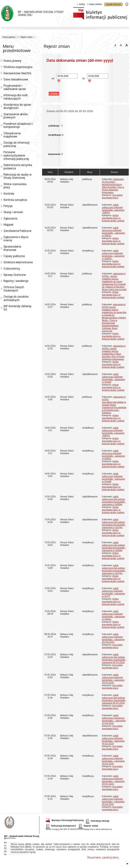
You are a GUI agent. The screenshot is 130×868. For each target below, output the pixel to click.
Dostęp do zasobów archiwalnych (16, 298)
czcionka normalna (115, 45)
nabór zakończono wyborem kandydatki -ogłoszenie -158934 (113, 209)
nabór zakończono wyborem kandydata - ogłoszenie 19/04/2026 (113, 800)
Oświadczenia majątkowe (12, 135)
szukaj (81, 4)
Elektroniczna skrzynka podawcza (18, 167)
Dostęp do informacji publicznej (17, 144)
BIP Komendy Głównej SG (17, 308)
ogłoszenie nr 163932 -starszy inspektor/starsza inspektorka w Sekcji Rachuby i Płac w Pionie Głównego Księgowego (114, 352)
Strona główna (9, 37)
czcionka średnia (121, 45)
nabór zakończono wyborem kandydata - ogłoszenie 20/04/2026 (113, 638)
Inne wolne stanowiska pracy (112, 196)
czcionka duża (127, 45)
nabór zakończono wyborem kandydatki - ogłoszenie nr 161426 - (113, 615)
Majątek (8, 225)
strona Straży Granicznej (127, 4)
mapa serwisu (95, 4)
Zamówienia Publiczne (18, 231)
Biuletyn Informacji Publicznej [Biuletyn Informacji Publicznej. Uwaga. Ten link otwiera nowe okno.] (65, 820)
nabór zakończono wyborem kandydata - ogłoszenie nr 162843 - (113, 255)
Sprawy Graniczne (15, 275)
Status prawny (12, 61)
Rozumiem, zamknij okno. (103, 857)
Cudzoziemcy (12, 269)
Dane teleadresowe (16, 79)
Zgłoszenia (10, 218)
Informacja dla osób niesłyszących (16, 97)
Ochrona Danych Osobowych (14, 289)
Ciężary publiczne (14, 256)
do (82, 79)
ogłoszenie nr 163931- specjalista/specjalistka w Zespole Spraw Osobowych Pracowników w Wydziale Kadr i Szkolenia (114, 405)
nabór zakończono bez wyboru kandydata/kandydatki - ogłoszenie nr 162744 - (114, 523)
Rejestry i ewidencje (16, 281)
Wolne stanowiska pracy (15, 186)
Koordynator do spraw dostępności (17, 106)
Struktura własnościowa (18, 262)
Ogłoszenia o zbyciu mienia (16, 239)
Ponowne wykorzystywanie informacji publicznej (16, 155)
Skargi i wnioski (13, 212)
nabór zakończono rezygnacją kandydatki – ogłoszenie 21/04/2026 (114, 719)
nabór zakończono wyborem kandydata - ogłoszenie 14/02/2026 (113, 740)
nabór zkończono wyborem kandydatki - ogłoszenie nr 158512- (113, 232)
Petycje (8, 206)
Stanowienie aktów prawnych (16, 116)
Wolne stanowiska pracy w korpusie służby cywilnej (113, 218)
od (51, 79)
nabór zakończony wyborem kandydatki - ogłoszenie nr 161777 (113, 592)
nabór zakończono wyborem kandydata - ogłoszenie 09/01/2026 (113, 679)
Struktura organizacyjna (18, 67)
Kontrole (9, 194)
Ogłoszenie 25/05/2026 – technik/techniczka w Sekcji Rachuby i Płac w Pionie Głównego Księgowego (113, 186)
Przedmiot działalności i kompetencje (18, 125)
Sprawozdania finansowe (12, 248)
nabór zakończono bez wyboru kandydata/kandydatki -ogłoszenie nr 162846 (114, 501)
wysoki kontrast (113, 4)
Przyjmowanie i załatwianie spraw (15, 87)
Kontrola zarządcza (15, 200)
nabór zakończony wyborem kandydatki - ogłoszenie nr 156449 (113, 378)
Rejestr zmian (26, 37)
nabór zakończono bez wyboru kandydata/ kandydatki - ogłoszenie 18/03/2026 (114, 658)
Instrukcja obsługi (97, 821)
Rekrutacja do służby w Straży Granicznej (18, 176)
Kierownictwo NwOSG (17, 73)
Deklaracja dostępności (61, 826)
